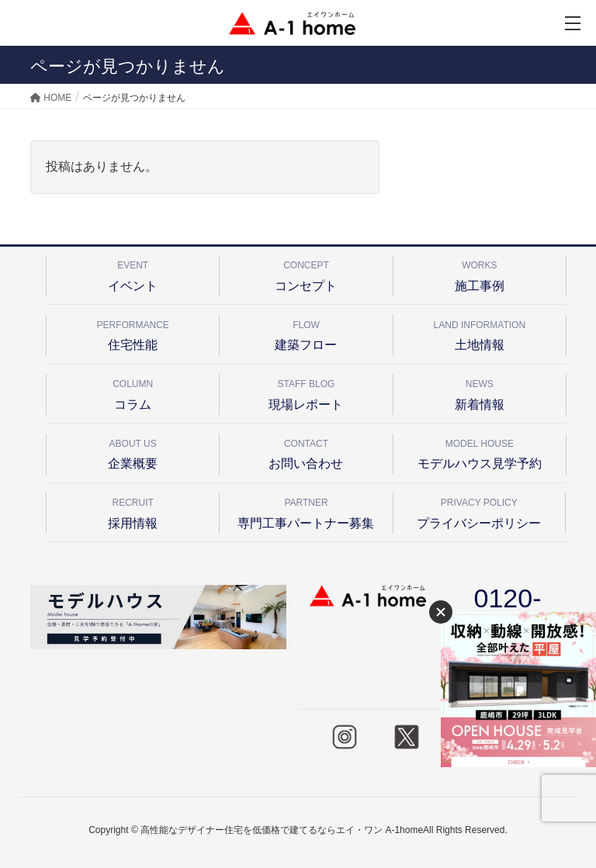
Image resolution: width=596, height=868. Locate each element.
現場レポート (306, 392)
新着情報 (480, 392)
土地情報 (480, 333)
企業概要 (133, 452)
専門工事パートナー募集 (306, 511)
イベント (133, 273)
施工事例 (480, 273)
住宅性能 (133, 333)
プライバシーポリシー (479, 511)
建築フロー (306, 333)
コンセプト (306, 273)
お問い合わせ (306, 452)
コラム (133, 392)
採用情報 (133, 511)
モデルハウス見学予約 (480, 452)
